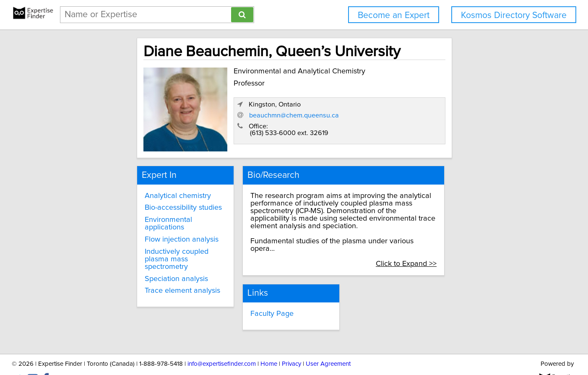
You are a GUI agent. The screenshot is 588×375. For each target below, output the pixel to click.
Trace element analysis (134, 272)
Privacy (291, 345)
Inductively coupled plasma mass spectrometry (141, 244)
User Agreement (328, 345)
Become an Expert (394, 15)
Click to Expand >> (461, 245)
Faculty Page (249, 295)
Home (269, 345)
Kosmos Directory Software (514, 15)
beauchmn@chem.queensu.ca (422, 119)
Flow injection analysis (133, 228)
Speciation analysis (128, 260)
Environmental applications (141, 216)
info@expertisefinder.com (222, 345)
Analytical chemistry (130, 192)
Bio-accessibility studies (135, 204)
